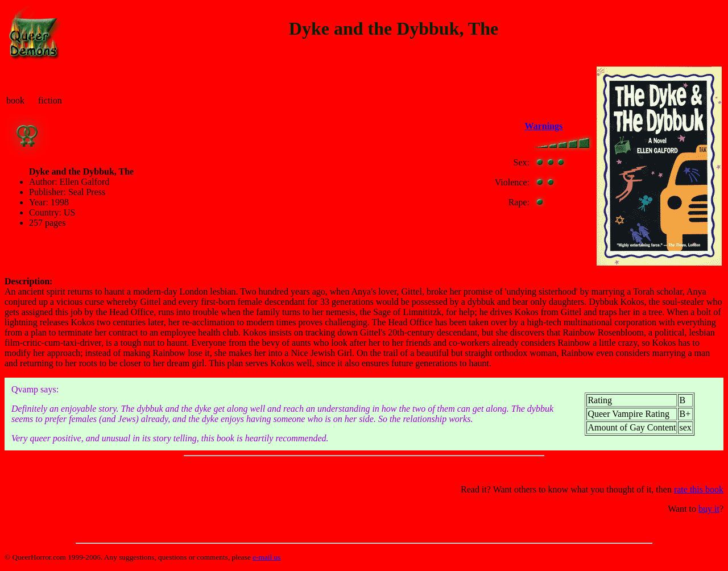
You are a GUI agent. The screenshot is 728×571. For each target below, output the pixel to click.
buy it (709, 509)
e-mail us (266, 557)
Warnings (544, 126)
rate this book (699, 489)
